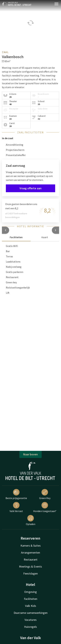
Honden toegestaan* (45, 507)
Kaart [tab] (45, 237)
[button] (6, 230)
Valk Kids (31, 606)
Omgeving (30, 592)
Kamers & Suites (31, 546)
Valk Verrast (16, 507)
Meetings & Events (30, 566)
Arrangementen (30, 553)
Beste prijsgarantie (16, 494)
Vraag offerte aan (30, 188)
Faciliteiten (31, 599)
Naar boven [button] (30, 454)
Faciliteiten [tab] (16, 237)
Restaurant (31, 560)
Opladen (31, 520)
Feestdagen (30, 573)
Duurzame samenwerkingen (31, 613)
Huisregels (30, 627)
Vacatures (31, 620)
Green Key (45, 494)
